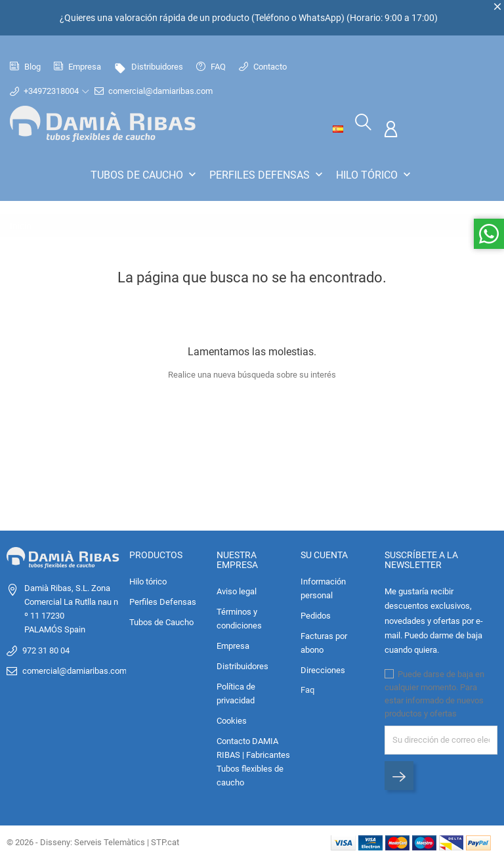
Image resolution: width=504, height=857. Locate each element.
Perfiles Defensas (267, 175)
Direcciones (323, 668)
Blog (25, 67)
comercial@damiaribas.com (161, 91)
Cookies (232, 719)
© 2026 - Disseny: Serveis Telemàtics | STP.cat (93, 840)
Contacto (263, 67)
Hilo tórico (375, 175)
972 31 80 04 (46, 648)
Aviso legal (237, 590)
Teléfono (272, 18)
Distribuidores (149, 67)
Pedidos (316, 614)
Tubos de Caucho (145, 175)
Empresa (77, 67)
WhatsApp (320, 18)
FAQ (211, 67)
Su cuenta (324, 553)
